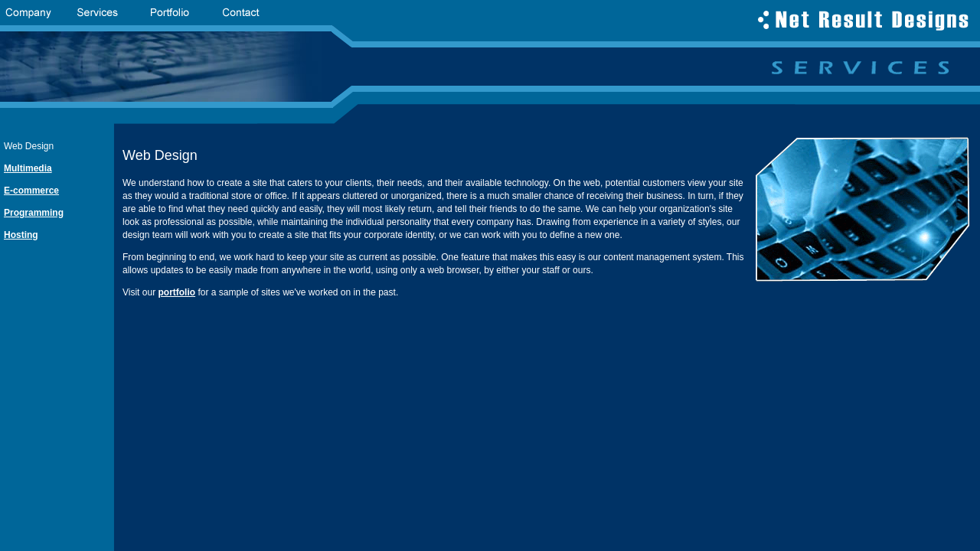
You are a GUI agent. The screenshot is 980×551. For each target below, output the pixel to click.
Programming (34, 213)
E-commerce (31, 191)
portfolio (176, 292)
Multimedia (28, 168)
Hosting (21, 235)
